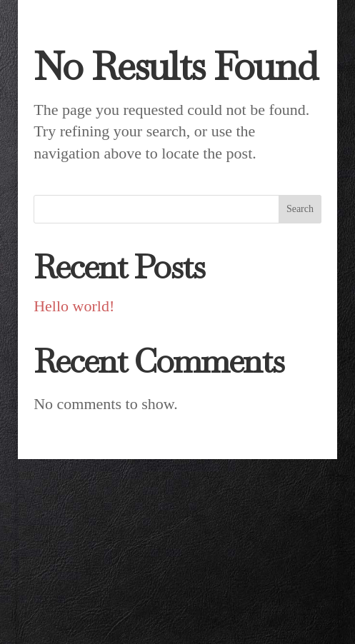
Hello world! (74, 306)
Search (300, 209)
